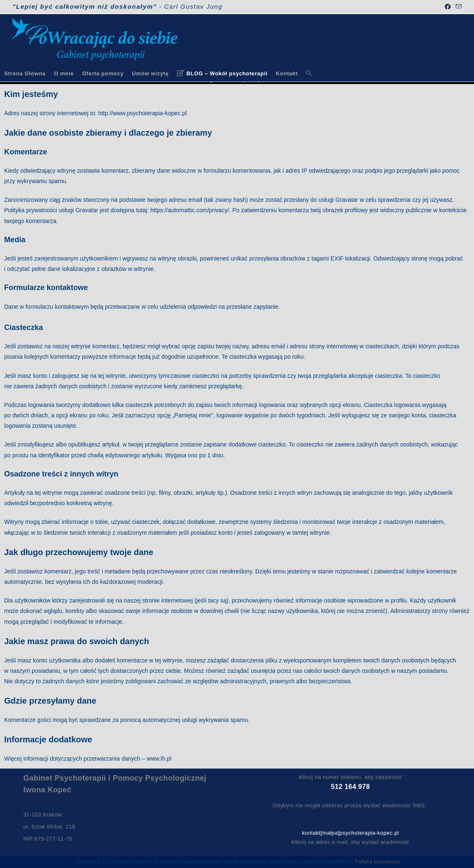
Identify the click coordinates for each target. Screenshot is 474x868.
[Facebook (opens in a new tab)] (448, 7)
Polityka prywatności (378, 862)
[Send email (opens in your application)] (457, 7)
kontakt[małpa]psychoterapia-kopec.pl (351, 833)
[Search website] (309, 73)
